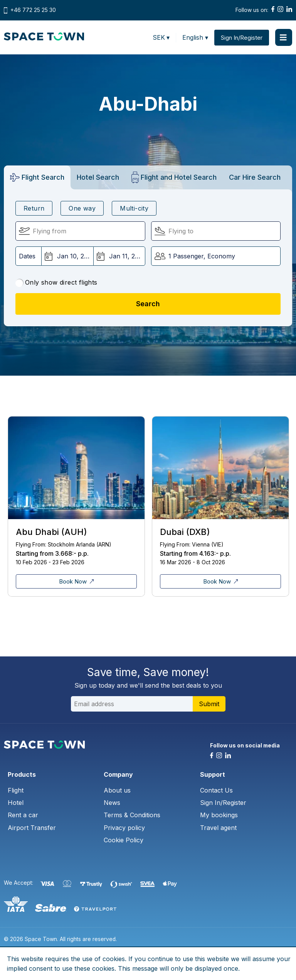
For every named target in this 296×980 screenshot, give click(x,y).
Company (118, 774)
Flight (16, 790)
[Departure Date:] (67, 256)
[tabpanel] (76, 506)
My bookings (219, 815)
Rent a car (23, 815)
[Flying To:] (216, 231)
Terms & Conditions (132, 815)
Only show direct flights (56, 283)
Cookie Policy (124, 840)
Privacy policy (124, 828)
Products (22, 774)
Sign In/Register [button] (242, 38)
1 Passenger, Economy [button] (202, 256)
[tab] (37, 177)
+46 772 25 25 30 (33, 10)
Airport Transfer (32, 828)
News (112, 803)
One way (82, 208)
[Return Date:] (119, 256)
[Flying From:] (80, 231)
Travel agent (218, 828)
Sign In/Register (223, 803)
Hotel (16, 803)
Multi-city (134, 208)
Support (213, 774)
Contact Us (216, 790)
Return (34, 208)
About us (117, 790)
